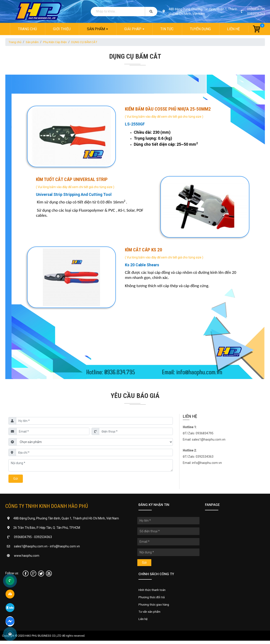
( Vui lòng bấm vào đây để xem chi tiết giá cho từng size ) (164, 117)
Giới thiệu (62, 29)
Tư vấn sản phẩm (151, 614)
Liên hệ (234, 29)
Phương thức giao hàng (155, 607)
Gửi (16, 479)
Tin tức (167, 29)
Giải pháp (133, 29)
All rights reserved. (74, 639)
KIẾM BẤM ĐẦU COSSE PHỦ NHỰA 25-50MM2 (168, 109)
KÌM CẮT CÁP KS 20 (144, 250)
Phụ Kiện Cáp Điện (58, 42)
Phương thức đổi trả (152, 599)
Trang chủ (27, 29)
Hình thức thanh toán (153, 591)
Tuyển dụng (201, 29)
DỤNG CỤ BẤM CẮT (88, 42)
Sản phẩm (96, 29)
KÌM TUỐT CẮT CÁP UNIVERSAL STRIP (72, 180)
